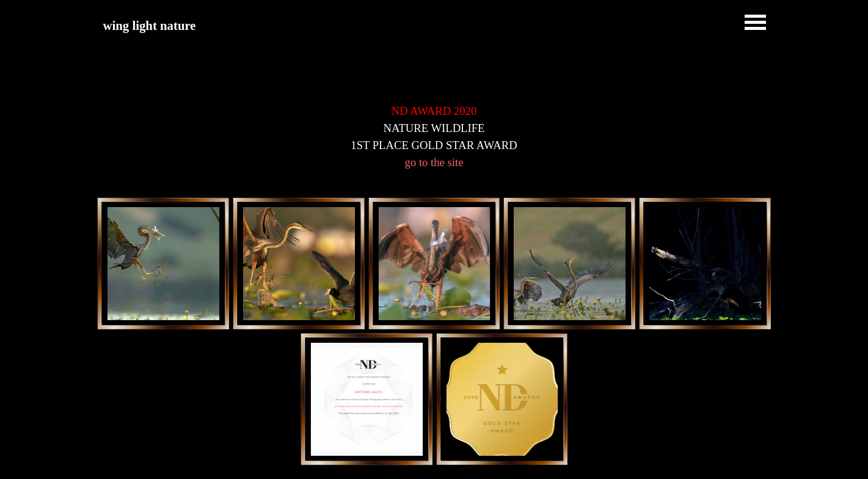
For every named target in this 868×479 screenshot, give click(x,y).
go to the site (434, 162)
